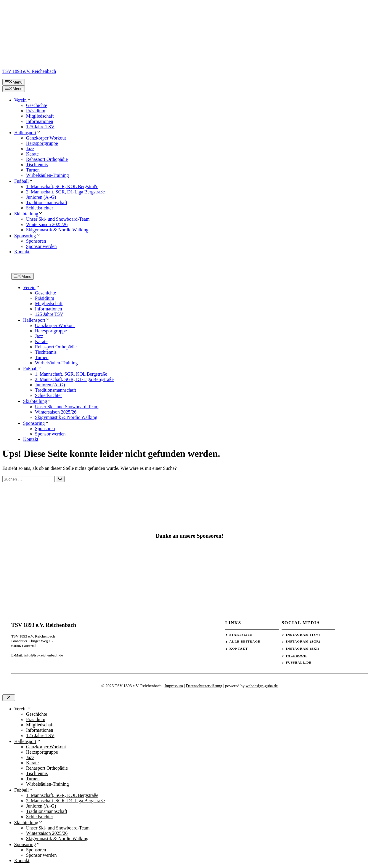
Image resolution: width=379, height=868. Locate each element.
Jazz (30, 149)
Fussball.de (299, 662)
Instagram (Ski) (302, 648)
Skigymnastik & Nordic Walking (57, 230)
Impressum (174, 686)
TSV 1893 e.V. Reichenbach (29, 71)
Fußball (24, 181)
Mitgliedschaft (40, 116)
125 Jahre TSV (40, 127)
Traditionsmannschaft (47, 202)
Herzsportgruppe (42, 143)
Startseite (241, 635)
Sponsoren (36, 241)
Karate (32, 154)
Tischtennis (37, 165)
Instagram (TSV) (303, 635)
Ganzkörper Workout (46, 138)
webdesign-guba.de (262, 686)
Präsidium (36, 111)
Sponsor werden (41, 246)
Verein (23, 100)
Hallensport (28, 133)
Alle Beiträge (245, 641)
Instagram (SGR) (303, 641)
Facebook (296, 656)
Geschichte (37, 105)
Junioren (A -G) (41, 197)
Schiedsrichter (40, 208)
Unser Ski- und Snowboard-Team (58, 219)
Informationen (40, 121)
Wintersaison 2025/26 (47, 224)
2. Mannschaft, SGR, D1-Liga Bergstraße (65, 192)
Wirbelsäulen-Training (48, 175)
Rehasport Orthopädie (47, 159)
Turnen (33, 170)
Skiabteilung (29, 214)
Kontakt (22, 252)
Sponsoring (27, 236)
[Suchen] (60, 479)
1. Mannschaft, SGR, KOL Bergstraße (62, 186)
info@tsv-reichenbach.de (44, 655)
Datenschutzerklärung (204, 686)
